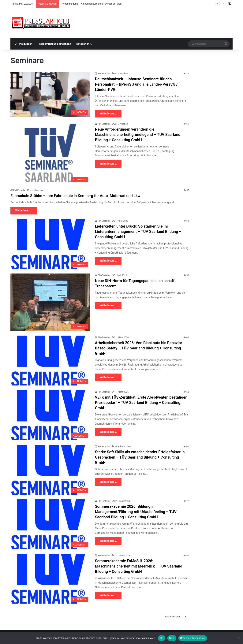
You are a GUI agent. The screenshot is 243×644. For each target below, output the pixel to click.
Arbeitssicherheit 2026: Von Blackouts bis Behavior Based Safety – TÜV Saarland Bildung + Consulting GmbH (138, 348)
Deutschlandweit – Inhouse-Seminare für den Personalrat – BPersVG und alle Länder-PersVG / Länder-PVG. (136, 84)
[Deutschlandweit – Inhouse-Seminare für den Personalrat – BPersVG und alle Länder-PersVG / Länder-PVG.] (50, 94)
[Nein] (238, 638)
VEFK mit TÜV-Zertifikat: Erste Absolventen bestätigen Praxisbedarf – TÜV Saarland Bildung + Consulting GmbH (141, 403)
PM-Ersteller (104, 74)
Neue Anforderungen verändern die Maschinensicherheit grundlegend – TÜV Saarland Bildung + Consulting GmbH (138, 135)
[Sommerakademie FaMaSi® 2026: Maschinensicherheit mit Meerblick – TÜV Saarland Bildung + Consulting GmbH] (50, 579)
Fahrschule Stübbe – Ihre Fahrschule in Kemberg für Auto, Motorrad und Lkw (75, 196)
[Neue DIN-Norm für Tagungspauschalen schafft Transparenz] (50, 302)
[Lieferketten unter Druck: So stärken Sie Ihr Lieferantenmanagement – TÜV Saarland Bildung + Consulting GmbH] (50, 244)
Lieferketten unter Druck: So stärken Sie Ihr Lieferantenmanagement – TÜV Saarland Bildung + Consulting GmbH (138, 232)
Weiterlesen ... (108, 114)
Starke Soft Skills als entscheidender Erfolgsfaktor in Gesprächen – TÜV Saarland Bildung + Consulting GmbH (140, 457)
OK (162, 638)
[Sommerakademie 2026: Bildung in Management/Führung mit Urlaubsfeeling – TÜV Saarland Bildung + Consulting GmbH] (50, 524)
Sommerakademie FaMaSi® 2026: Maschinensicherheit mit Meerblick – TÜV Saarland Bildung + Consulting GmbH (139, 566)
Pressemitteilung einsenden (54, 44)
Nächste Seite (175, 617)
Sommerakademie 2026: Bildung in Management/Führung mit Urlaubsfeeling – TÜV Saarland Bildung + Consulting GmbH (136, 512)
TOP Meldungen (23, 44)
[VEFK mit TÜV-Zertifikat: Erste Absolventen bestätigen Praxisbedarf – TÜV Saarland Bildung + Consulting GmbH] (50, 415)
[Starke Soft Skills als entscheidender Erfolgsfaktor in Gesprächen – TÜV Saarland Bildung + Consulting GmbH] (50, 470)
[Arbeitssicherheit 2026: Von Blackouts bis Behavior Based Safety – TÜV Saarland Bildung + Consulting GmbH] (50, 361)
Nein (172, 638)
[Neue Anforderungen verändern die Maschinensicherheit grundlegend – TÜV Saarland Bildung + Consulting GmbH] (50, 153)
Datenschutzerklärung (193, 638)
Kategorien (83, 44)
